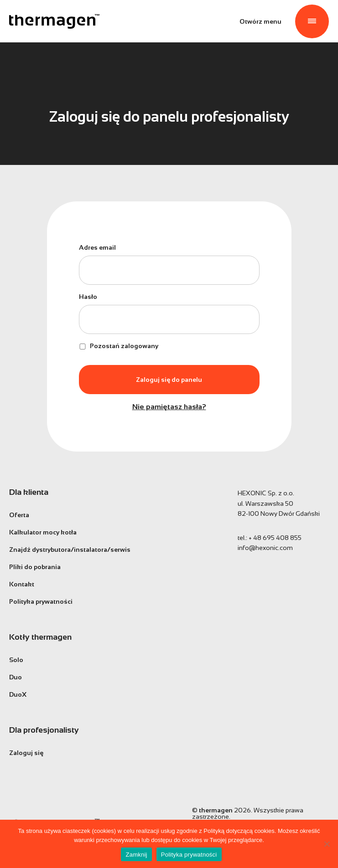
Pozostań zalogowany (119, 346)
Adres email (97, 247)
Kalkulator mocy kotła (43, 532)
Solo (16, 660)
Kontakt (22, 584)
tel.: (270, 538)
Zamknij (136, 855)
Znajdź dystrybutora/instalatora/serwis (70, 550)
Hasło (88, 297)
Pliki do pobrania (35, 567)
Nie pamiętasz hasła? (169, 407)
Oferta (19, 515)
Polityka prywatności (41, 601)
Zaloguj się (26, 753)
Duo (16, 677)
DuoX (18, 694)
